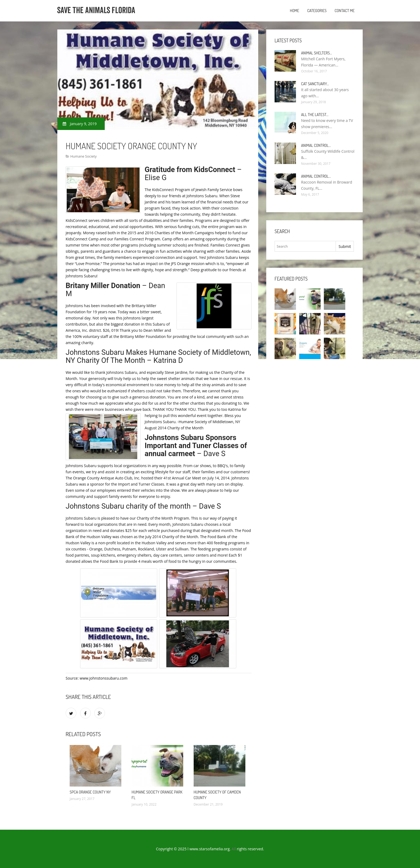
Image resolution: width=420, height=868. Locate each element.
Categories (317, 11)
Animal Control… (316, 145)
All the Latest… (315, 115)
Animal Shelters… (316, 53)
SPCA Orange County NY (90, 792)
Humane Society (83, 156)
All (234, 849)
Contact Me (345, 11)
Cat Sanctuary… (315, 84)
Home (295, 11)
